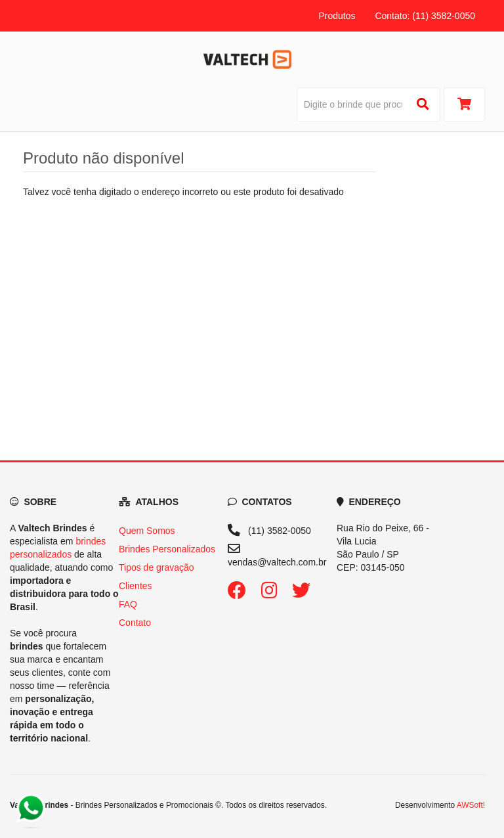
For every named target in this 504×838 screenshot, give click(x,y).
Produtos (337, 16)
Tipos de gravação (157, 567)
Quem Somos (147, 531)
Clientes (136, 586)
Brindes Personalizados (167, 549)
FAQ (128, 604)
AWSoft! (471, 805)
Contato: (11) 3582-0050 (425, 16)
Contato (135, 623)
